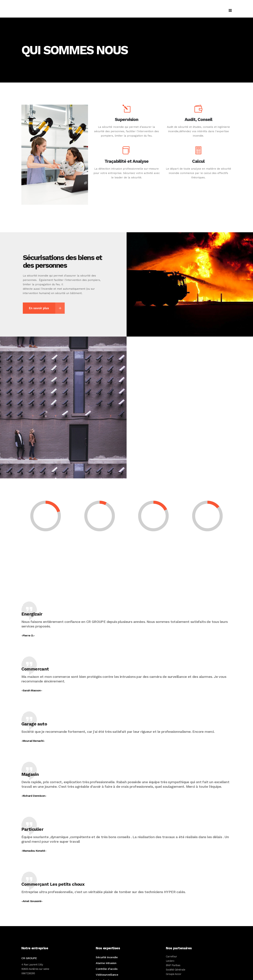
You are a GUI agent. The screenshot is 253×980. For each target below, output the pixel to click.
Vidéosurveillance (107, 975)
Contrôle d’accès (107, 969)
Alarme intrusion (106, 963)
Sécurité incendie (107, 957)
